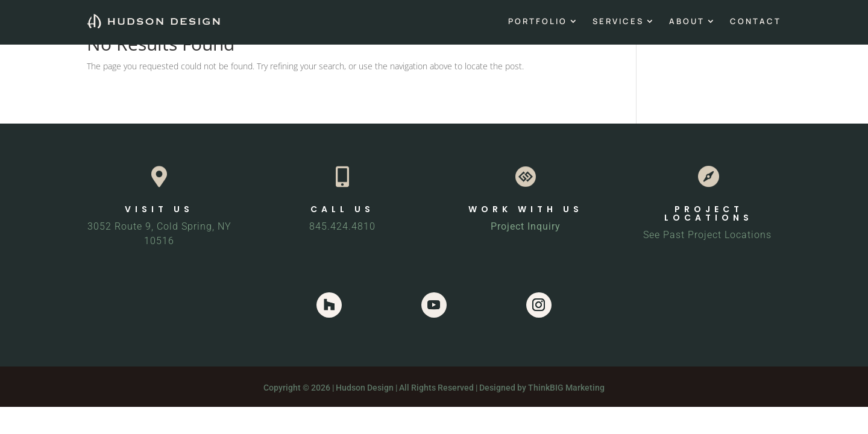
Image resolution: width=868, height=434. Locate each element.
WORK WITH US (526, 209)
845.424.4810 (342, 226)
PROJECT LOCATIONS (709, 213)
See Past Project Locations (709, 235)
